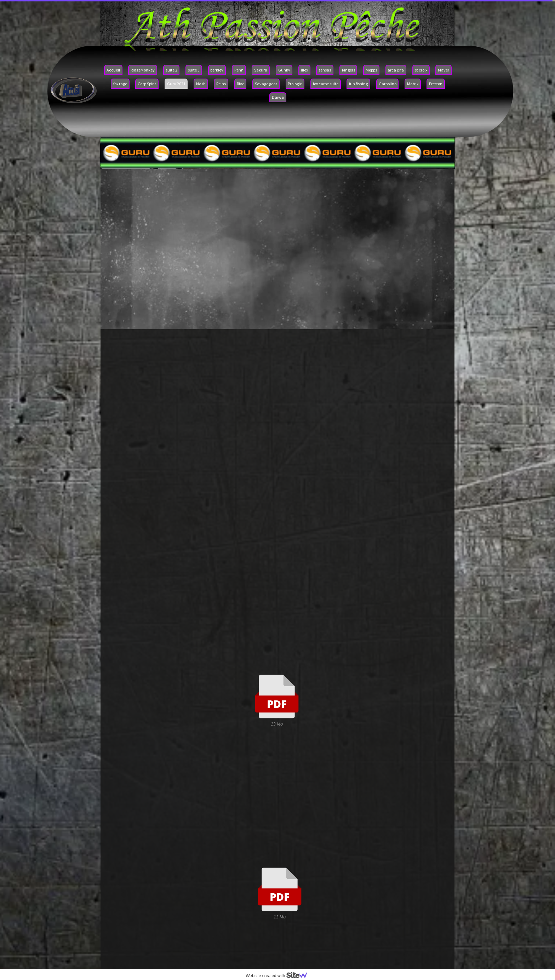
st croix (421, 70)
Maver (444, 70)
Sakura (261, 70)
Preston (436, 84)
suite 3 (194, 70)
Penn (239, 70)
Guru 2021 (176, 84)
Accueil (113, 70)
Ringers (348, 70)
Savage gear (266, 84)
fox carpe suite (326, 84)
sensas (325, 70)
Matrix (413, 84)
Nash (201, 84)
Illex (304, 70)
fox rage (120, 84)
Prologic (295, 84)
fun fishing (358, 84)
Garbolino (388, 84)
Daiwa (278, 97)
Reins (221, 84)
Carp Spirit (147, 84)
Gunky (284, 70)
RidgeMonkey (143, 70)
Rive (241, 84)
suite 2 (171, 70)
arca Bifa (396, 70)
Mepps (371, 70)
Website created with (279, 976)
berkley (217, 70)
